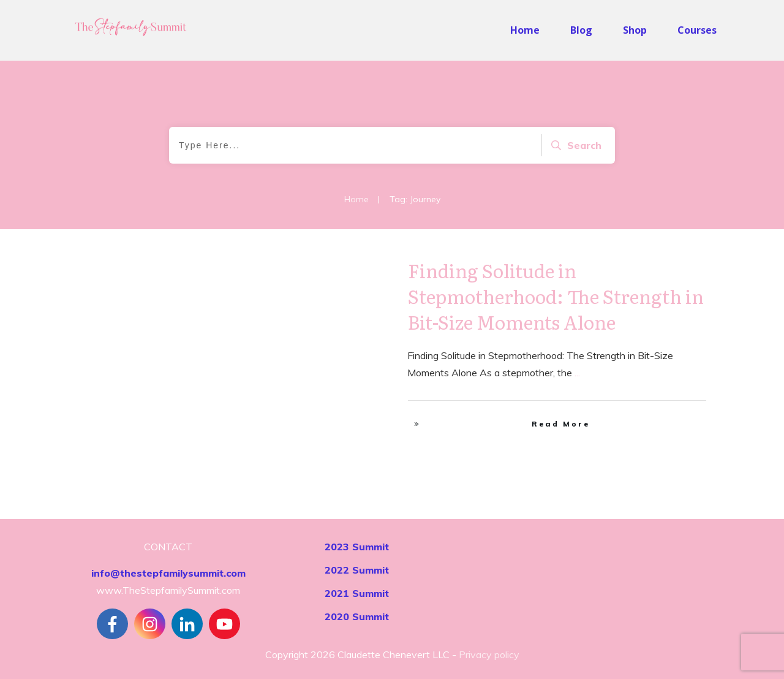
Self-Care (353, 270)
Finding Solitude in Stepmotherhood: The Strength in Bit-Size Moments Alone (556, 296)
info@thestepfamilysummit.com (168, 573)
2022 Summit (357, 570)
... (577, 373)
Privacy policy (489, 654)
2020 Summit (357, 616)
